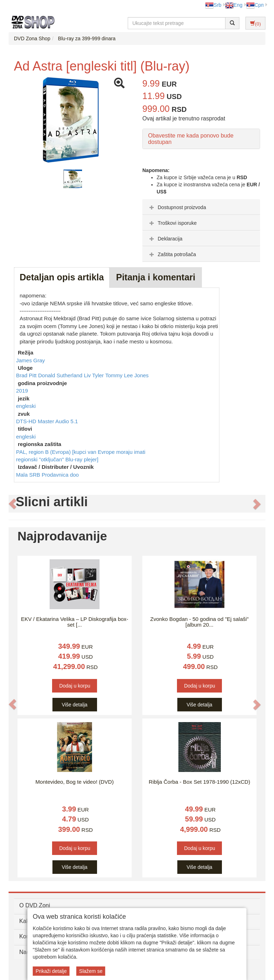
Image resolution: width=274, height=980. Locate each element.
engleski (26, 406)
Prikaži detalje (51, 971)
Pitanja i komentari (156, 277)
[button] (12, 504)
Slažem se (91, 971)
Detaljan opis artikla (62, 277)
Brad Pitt (27, 375)
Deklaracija (165, 239)
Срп (255, 5)
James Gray (31, 360)
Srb (213, 5)
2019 (22, 391)
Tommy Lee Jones (127, 375)
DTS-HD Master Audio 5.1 (47, 421)
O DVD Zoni (35, 905)
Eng (234, 5)
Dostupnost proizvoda (177, 207)
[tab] (201, 207)
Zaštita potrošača (172, 254)
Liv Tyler (95, 375)
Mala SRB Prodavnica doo (47, 475)
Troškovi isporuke (172, 223)
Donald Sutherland (61, 375)
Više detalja (75, 705)
